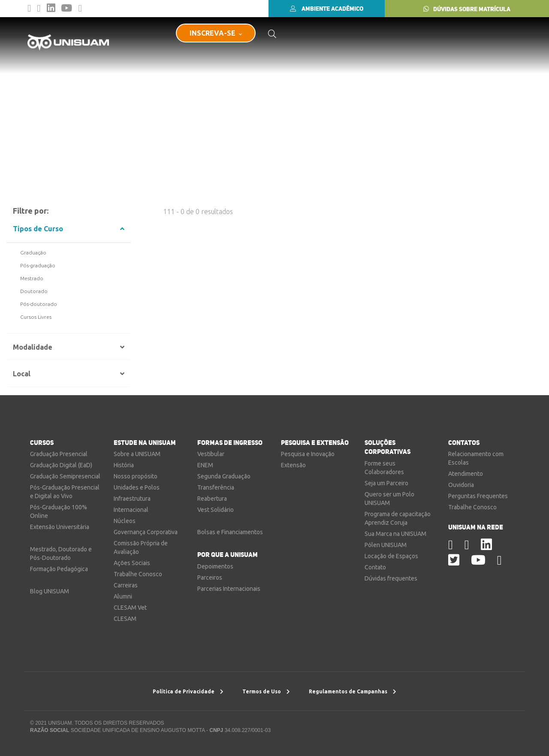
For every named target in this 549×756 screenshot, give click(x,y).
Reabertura (212, 499)
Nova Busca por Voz (299, 181)
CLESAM (125, 619)
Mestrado (32, 278)
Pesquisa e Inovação (308, 454)
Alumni (123, 596)
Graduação (33, 253)
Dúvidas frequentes (391, 578)
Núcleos (125, 521)
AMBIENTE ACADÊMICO (327, 9)
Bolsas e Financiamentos (230, 532)
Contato (375, 567)
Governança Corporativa (146, 532)
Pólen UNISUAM (386, 545)
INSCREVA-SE (216, 33)
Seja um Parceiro (386, 483)
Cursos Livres (36, 317)
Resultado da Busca (71, 118)
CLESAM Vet (130, 608)
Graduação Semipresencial (65, 476)
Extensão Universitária (60, 527)
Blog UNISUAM (50, 591)
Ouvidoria (461, 485)
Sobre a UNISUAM (137, 454)
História (124, 465)
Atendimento (466, 474)
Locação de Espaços (391, 556)
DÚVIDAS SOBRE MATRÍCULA (467, 9)
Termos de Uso (266, 691)
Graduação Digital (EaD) (61, 465)
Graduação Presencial (59, 454)
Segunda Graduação (224, 476)
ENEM (205, 465)
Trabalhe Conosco (138, 574)
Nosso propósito (136, 476)
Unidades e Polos (137, 487)
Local (22, 374)
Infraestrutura (132, 499)
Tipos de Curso (38, 229)
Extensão (293, 465)
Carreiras (126, 585)
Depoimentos (215, 566)
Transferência (216, 487)
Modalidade (33, 347)
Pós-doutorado (39, 304)
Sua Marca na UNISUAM (395, 534)
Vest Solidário (216, 510)
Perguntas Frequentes (478, 496)
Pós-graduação (38, 266)
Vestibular (211, 454)
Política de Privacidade (188, 691)
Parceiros (210, 578)
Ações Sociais (132, 563)
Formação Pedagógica (59, 569)
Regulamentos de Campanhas (353, 691)
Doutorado (34, 291)
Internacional (131, 510)
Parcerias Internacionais (229, 589)
